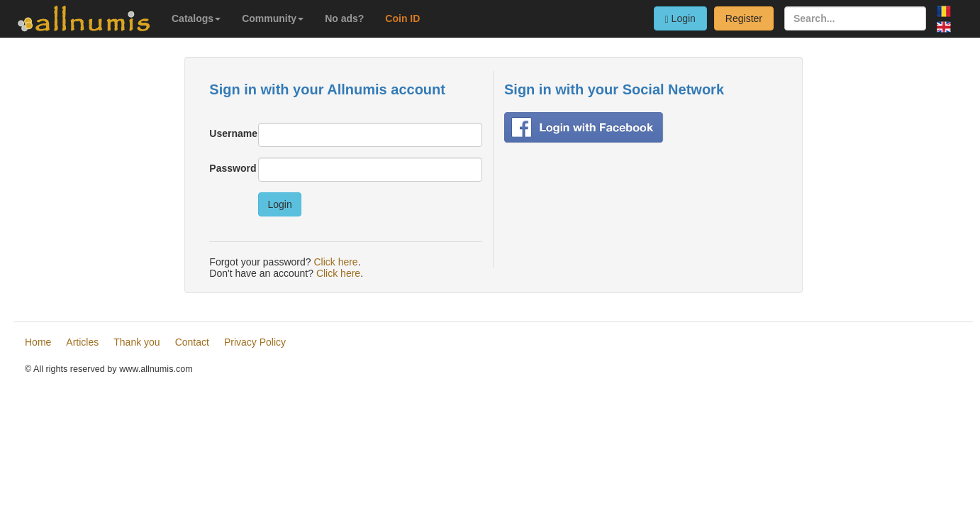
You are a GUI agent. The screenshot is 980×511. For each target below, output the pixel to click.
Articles (82, 342)
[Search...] (855, 18)
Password (228, 168)
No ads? (344, 18)
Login (680, 19)
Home (38, 342)
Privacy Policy (255, 342)
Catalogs (196, 18)
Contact (192, 342)
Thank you (137, 342)
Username (228, 133)
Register (744, 18)
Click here (335, 262)
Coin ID (402, 18)
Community (273, 18)
